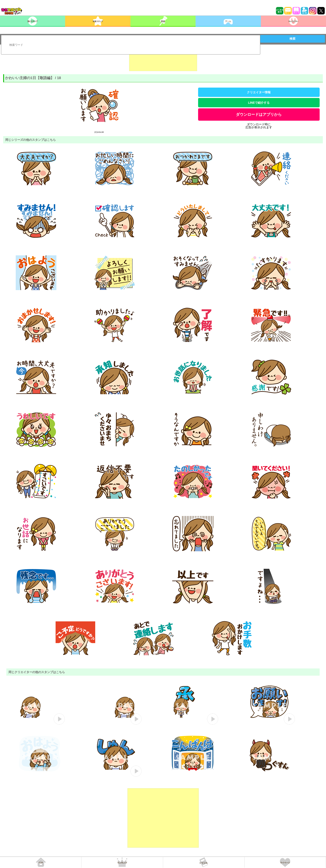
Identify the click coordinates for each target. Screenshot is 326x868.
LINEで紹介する (259, 103)
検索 (292, 39)
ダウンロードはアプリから (259, 115)
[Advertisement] (163, 60)
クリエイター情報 (259, 92)
